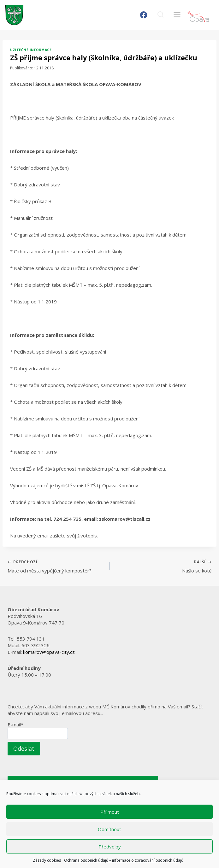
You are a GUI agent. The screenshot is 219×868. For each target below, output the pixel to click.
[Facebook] (144, 15)
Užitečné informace (31, 50)
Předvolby (110, 847)
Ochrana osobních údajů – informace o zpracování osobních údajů (124, 860)
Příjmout (110, 812)
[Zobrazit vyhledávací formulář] (160, 15)
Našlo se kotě (163, 566)
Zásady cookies (47, 860)
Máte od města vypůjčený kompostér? (56, 566)
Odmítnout (109, 829)
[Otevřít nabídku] (177, 15)
